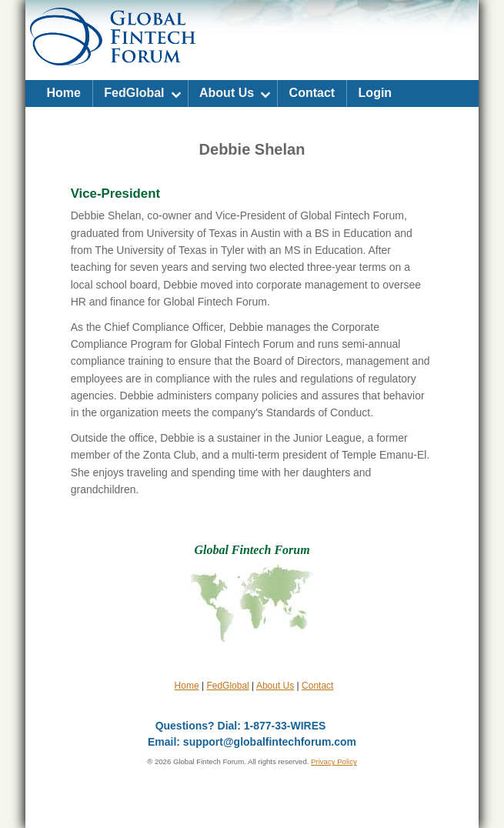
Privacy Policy (334, 761)
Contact (312, 93)
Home (63, 93)
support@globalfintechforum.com (270, 742)
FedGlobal (134, 93)
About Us (227, 93)
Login (375, 93)
